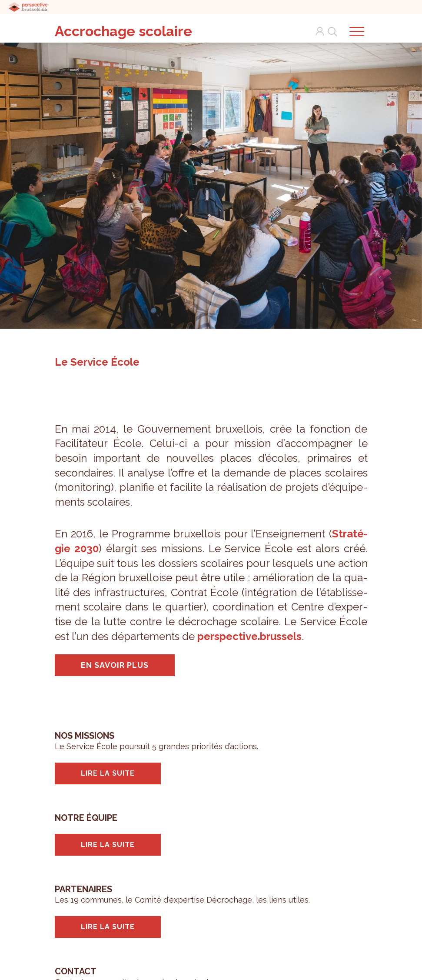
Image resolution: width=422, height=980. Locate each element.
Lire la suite (108, 773)
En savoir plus (115, 665)
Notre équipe (86, 818)
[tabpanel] (211, 182)
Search (331, 31)
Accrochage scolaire (123, 31)
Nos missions (85, 736)
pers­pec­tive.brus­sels (249, 636)
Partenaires (83, 889)
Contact (76, 971)
